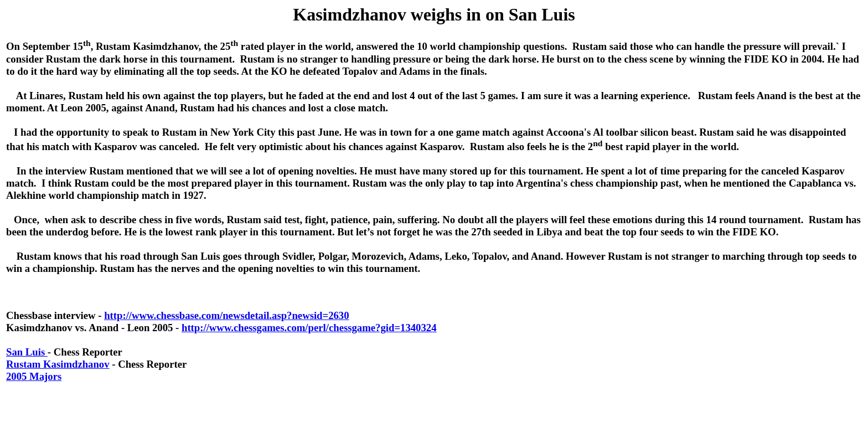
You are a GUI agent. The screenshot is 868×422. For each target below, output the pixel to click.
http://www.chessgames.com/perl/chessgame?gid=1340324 (309, 328)
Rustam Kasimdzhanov (58, 364)
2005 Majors (34, 376)
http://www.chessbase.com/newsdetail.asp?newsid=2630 (226, 315)
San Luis (27, 352)
